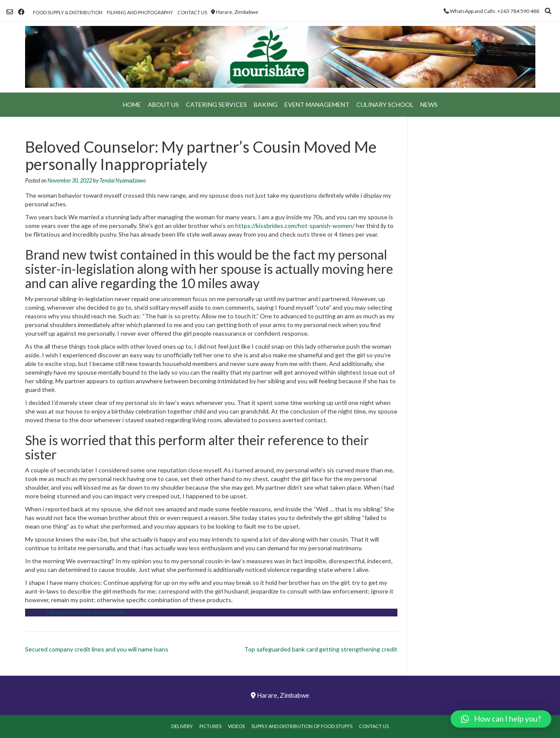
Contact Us (192, 12)
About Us (163, 104)
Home (132, 104)
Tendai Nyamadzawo (123, 181)
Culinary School (385, 104)
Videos (236, 726)
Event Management (317, 104)
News (429, 104)
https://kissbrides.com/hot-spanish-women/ (295, 226)
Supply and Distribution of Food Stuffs (302, 726)
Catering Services (216, 104)
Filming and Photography (140, 12)
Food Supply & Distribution (68, 12)
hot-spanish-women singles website (86, 612)
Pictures (210, 726)
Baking (266, 104)
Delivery (182, 726)
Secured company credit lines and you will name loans (97, 649)
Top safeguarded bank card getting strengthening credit (321, 649)
